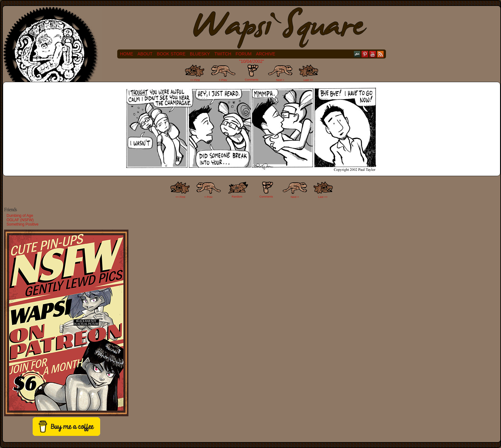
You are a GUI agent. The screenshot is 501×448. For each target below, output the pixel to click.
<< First (195, 80)
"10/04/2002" (252, 61)
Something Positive (23, 224)
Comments (252, 73)
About (145, 54)
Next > (280, 80)
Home (127, 54)
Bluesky (200, 54)
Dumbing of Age (20, 216)
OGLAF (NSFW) (20, 220)
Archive (266, 54)
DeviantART (357, 54)
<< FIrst (181, 197)
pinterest (365, 54)
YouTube (373, 54)
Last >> (308, 80)
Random (237, 197)
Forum (244, 54)
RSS (380, 54)
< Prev (223, 80)
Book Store (171, 54)
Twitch (223, 54)
